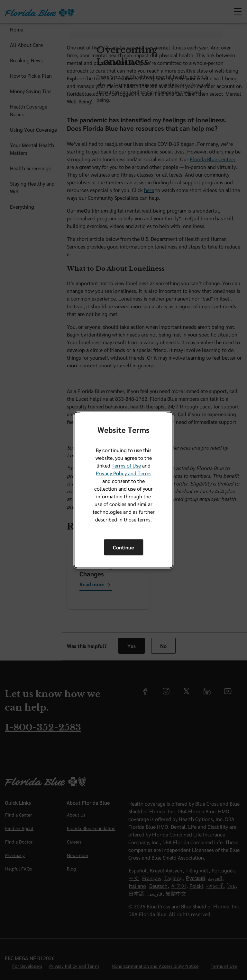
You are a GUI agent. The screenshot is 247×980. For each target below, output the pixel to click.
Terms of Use (126, 466)
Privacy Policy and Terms (124, 473)
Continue (123, 547)
